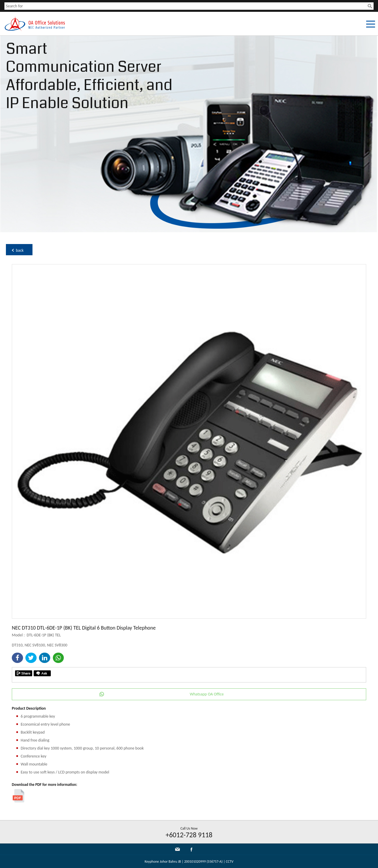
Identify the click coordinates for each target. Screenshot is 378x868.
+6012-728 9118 (189, 835)
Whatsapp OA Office (207, 694)
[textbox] (186, 6)
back (20, 250)
